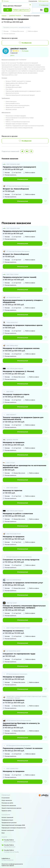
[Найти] (46, 10)
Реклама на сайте (7, 803)
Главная (4, 16)
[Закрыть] (30, 5)
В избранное (25, 43)
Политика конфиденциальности (12, 864)
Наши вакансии (7, 800)
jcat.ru (12, 55)
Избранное (44, 5)
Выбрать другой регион (21, 10)
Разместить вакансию (9, 805)
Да (8, 10)
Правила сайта (6, 811)
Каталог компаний (8, 830)
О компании (6, 798)
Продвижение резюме (9, 823)
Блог (3, 833)
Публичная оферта (8, 866)
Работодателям (43, 1)
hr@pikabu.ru (6, 858)
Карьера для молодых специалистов (14, 828)
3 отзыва (25, 51)
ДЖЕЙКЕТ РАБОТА (15, 16)
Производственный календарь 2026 (13, 825)
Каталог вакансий (7, 817)
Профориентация (7, 820)
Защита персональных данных (11, 808)
